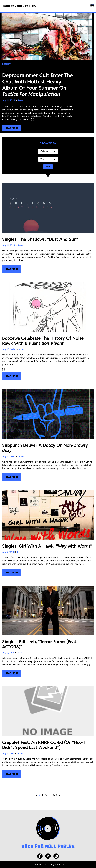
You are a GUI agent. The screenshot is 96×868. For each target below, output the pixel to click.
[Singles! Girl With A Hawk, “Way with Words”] (48, 533)
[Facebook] (40, 856)
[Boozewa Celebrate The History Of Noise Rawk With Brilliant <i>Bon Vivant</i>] (48, 331)
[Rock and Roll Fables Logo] (48, 833)
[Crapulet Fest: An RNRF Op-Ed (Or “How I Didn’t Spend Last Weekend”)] (48, 732)
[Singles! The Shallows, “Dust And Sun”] (48, 228)
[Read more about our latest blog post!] (12, 128)
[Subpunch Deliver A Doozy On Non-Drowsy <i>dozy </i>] (48, 435)
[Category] (48, 151)
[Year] (48, 159)
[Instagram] (56, 856)
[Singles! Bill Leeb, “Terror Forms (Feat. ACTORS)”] (48, 631)
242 (55, 795)
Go (48, 167)
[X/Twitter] (48, 856)
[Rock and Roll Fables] (19, 6)
